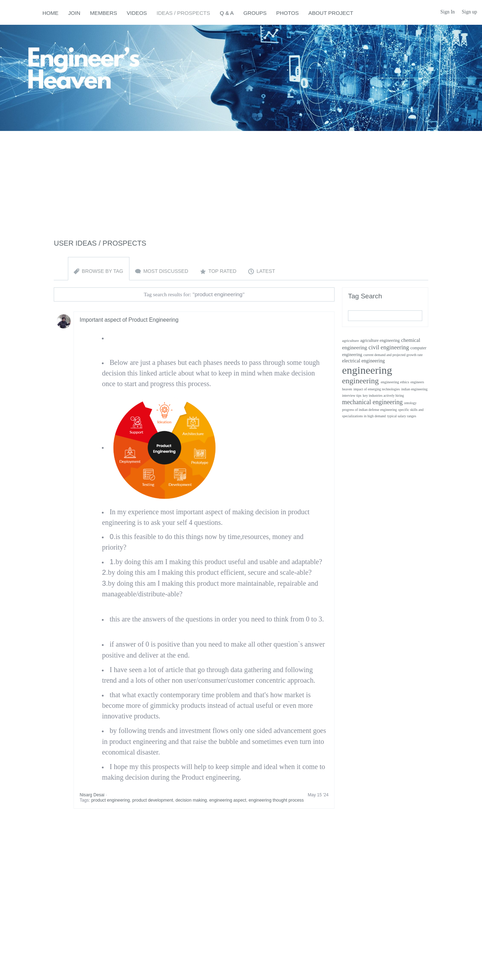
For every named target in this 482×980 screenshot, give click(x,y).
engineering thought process (276, 800)
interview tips (352, 396)
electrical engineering (363, 361)
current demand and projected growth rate (393, 355)
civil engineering (389, 347)
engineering (367, 370)
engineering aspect (228, 800)
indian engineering (414, 389)
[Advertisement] (241, 180)
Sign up (469, 12)
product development (153, 800)
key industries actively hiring (383, 396)
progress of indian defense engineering (369, 410)
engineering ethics (395, 382)
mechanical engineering (372, 402)
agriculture (350, 340)
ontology (411, 403)
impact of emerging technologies (376, 389)
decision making (191, 800)
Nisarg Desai (92, 795)
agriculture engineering (380, 340)
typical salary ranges (402, 416)
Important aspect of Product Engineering (129, 320)
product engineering (111, 800)
